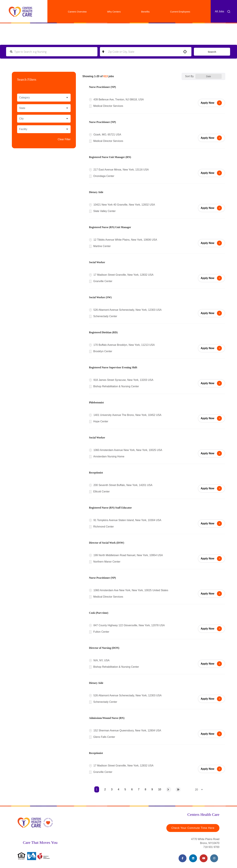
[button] (184, 52)
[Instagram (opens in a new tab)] (214, 858)
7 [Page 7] (139, 789)
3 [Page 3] (112, 789)
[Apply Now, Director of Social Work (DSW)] (211, 559)
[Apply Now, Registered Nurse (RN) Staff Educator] (211, 524)
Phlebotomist (96, 402)
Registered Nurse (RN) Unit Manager (110, 227)
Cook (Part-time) (99, 613)
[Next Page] (169, 789)
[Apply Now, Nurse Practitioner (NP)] (211, 103)
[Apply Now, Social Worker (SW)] (211, 313)
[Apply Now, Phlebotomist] (211, 418)
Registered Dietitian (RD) (103, 332)
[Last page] (178, 789)
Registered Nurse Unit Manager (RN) (110, 157)
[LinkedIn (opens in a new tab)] (193, 858)
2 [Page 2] (105, 789)
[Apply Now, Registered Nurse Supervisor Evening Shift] (211, 383)
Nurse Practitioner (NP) (102, 87)
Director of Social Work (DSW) (107, 543)
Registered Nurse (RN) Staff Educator (110, 508)
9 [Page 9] (152, 789)
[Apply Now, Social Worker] (211, 278)
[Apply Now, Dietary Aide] (211, 208)
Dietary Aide (96, 192)
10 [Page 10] (160, 789)
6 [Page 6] (132, 789)
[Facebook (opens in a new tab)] (183, 858)
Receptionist (96, 473)
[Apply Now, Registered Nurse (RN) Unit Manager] (211, 243)
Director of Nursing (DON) (104, 648)
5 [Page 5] (125, 789)
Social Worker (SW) (100, 297)
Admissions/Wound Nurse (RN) (107, 718)
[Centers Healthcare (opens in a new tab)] (20, 12)
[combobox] (145, 52)
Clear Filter (64, 139)
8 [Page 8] (145, 789)
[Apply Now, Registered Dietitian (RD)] (211, 348)
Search (212, 52)
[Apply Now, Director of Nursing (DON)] (211, 664)
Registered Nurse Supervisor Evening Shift (113, 367)
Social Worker (97, 262)
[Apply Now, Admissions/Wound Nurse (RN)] (211, 734)
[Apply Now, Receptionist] (211, 488)
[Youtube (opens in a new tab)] (204, 858)
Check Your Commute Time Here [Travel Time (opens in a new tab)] (193, 828)
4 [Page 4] (119, 789)
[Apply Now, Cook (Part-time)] (211, 629)
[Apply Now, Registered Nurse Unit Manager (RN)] (211, 173)
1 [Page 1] (97, 789)
